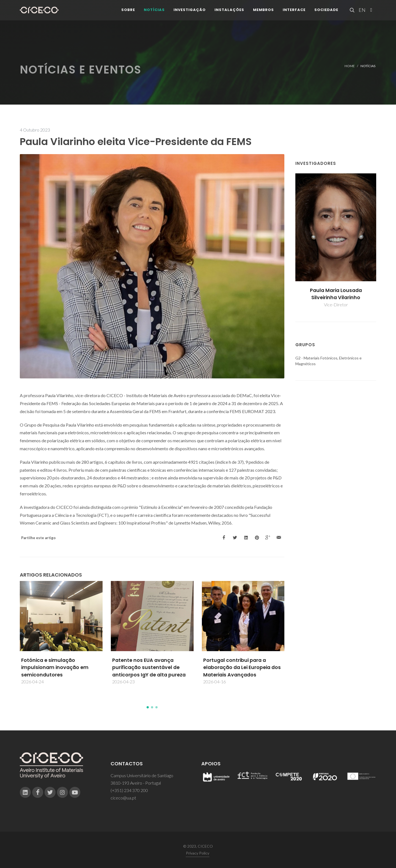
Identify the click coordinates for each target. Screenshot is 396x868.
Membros (263, 14)
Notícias (154, 14)
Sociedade (326, 14)
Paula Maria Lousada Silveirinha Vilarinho (336, 294)
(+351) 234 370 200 (129, 790)
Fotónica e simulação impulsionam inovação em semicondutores (55, 668)
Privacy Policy (198, 853)
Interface (294, 14)
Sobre (128, 14)
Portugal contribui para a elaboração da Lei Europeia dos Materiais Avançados (242, 668)
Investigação (190, 14)
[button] (148, 707)
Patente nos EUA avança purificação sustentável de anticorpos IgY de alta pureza (149, 668)
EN (361, 14)
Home (350, 66)
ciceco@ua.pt (123, 798)
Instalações (229, 14)
